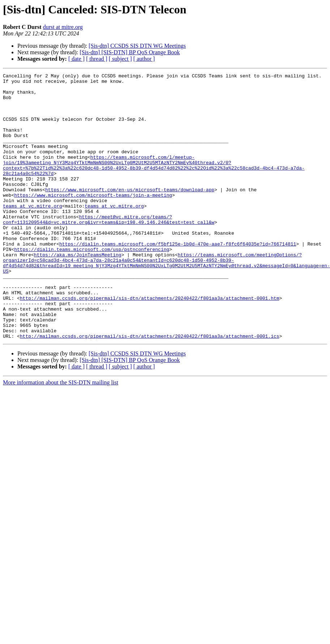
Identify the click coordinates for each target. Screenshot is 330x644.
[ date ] (76, 59)
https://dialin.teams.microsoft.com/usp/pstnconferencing (92, 285)
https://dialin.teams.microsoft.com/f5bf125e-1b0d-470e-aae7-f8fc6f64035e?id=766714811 (178, 278)
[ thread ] (97, 59)
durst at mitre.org (63, 27)
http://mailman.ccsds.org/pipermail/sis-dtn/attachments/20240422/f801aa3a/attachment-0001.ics (150, 389)
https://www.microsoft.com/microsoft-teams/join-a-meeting (93, 220)
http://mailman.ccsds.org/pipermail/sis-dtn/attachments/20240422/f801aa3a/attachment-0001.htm (150, 344)
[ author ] (144, 59)
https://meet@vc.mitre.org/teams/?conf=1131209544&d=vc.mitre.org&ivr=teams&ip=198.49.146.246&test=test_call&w (109, 249)
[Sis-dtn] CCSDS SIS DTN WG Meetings (137, 46)
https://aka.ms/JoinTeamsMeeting (78, 291)
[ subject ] (120, 59)
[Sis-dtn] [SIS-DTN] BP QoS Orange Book (130, 52)
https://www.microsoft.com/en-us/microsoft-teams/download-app (130, 213)
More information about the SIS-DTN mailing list (61, 436)
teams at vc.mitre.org (33, 233)
